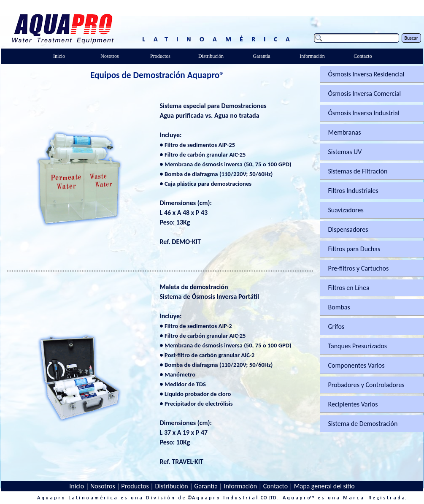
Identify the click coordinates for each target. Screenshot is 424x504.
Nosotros (103, 486)
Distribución (171, 486)
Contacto (275, 486)
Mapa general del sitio (324, 486)
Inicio (77, 486)
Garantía (206, 486)
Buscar (411, 38)
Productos (135, 486)
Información (240, 486)
